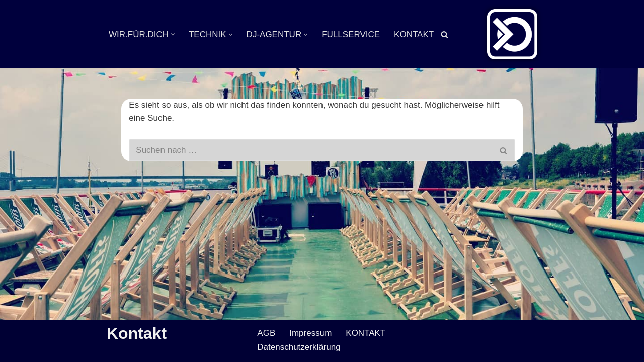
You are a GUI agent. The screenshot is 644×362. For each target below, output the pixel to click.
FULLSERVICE (351, 34)
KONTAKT (414, 34)
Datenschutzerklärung (299, 347)
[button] (173, 34)
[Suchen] (445, 34)
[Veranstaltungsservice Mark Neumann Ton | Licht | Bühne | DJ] (512, 34)
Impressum (310, 333)
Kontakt (137, 333)
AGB (266, 333)
